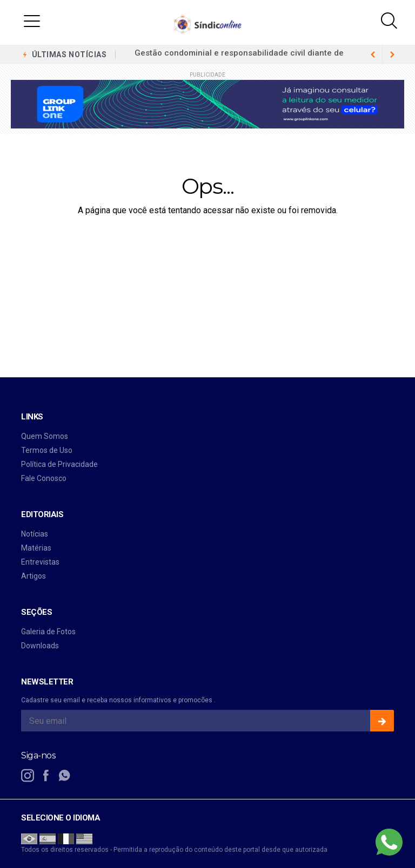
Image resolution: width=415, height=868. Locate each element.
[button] (32, 21)
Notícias (35, 534)
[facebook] (46, 776)
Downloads (40, 646)
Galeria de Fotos (48, 632)
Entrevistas (40, 562)
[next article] (373, 55)
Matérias (36, 548)
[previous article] (392, 55)
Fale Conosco (44, 478)
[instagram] (28, 776)
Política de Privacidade (59, 464)
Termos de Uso (47, 450)
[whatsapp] (64, 776)
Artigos (34, 576)
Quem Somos (45, 436)
